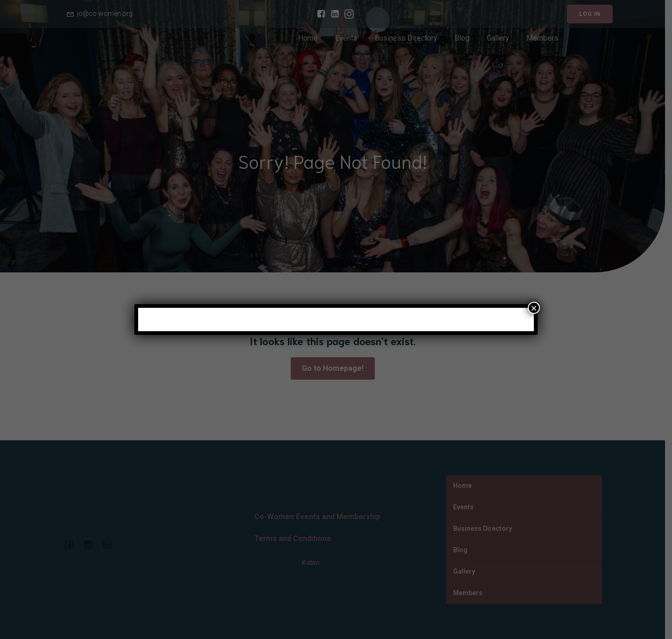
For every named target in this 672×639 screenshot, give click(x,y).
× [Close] (534, 308)
